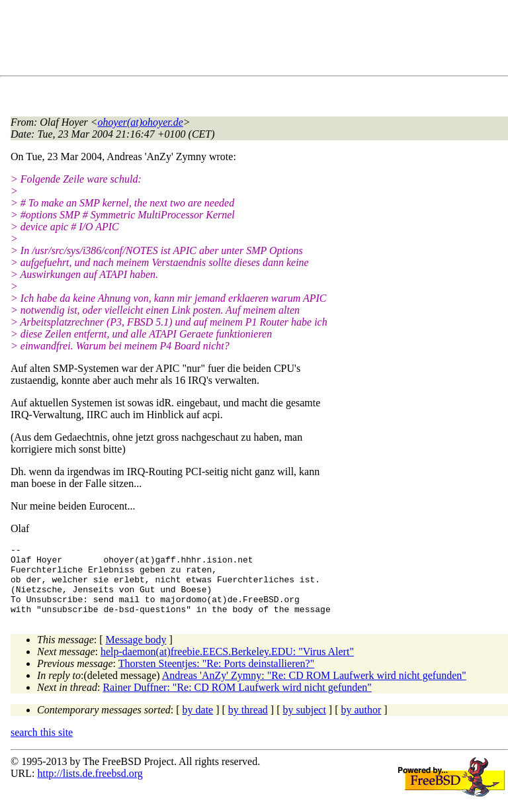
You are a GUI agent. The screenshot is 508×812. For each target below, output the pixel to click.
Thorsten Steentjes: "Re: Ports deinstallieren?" (217, 677)
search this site (42, 746)
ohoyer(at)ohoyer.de (141, 122)
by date (198, 724)
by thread (248, 724)
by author (361, 724)
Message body (136, 654)
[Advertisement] (251, 40)
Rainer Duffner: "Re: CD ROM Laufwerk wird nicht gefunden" (237, 701)
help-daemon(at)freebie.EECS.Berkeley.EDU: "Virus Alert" (227, 665)
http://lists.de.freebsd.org (90, 787)
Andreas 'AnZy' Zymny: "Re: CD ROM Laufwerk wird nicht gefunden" (314, 689)
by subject (305, 724)
